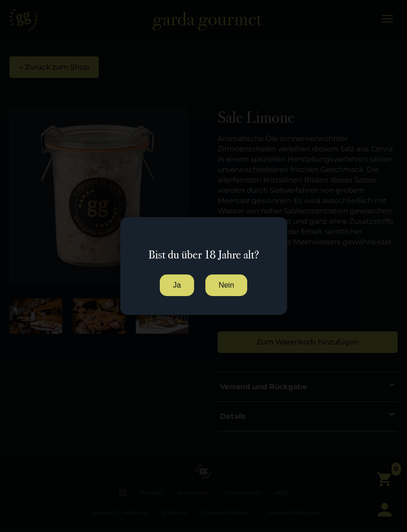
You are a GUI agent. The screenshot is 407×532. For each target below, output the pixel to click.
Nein (226, 285)
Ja (177, 285)
